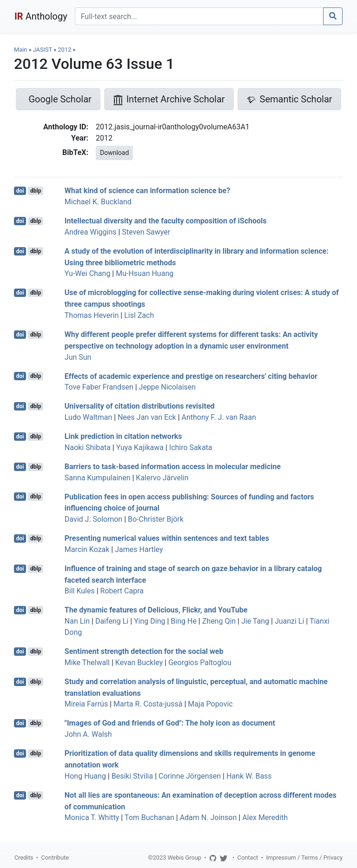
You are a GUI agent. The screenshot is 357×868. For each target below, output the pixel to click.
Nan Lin (77, 621)
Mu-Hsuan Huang (145, 273)
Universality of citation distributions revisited (140, 406)
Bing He (184, 621)
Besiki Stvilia (132, 776)
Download (114, 153)
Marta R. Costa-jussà (148, 704)
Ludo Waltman (89, 417)
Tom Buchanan (149, 818)
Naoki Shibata (88, 447)
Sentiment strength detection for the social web (144, 651)
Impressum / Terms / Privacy (304, 858)
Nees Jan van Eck (147, 417)
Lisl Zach (139, 315)
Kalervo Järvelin (162, 478)
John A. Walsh (88, 734)
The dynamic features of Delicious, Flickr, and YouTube (156, 610)
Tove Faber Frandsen (99, 387)
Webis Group (184, 858)
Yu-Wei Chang (88, 273)
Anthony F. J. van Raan (219, 417)
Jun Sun (78, 357)
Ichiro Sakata (191, 447)
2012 (64, 50)
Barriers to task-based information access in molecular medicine (173, 467)
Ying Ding (150, 621)
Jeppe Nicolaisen (168, 387)
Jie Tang (255, 621)
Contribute (55, 858)
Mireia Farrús (86, 704)
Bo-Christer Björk (156, 519)
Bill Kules (80, 591)
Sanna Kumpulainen (98, 478)
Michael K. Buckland (98, 202)
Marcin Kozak (87, 549)
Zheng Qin (219, 621)
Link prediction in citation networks (123, 436)
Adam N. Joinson (208, 818)
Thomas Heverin (92, 315)
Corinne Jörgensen (190, 776)
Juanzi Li (290, 621)
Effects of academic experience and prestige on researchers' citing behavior (191, 376)
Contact (248, 858)
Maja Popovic (210, 704)
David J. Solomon (93, 519)
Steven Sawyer (146, 232)
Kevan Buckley (139, 663)
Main (20, 50)
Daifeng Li (112, 621)
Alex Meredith (265, 818)
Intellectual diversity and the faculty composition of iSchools (166, 221)
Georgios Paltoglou (200, 663)
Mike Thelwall (87, 663)
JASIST (43, 50)
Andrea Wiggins (91, 232)
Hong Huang (85, 776)
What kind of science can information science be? (147, 191)
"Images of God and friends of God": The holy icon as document (170, 723)
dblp (36, 191)
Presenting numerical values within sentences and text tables (167, 538)
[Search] (199, 16)
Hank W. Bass (249, 776)
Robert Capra (122, 591)
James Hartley (139, 549)
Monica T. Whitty (92, 818)
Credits (24, 858)
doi (20, 191)
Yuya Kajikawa (140, 447)
